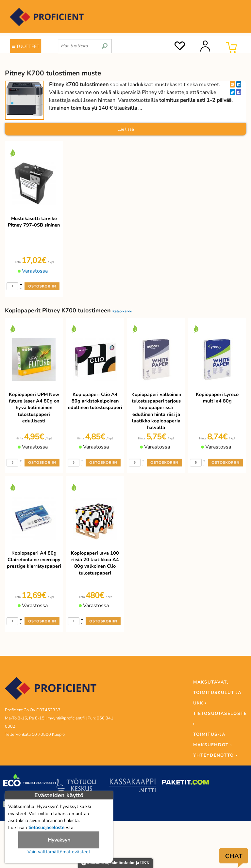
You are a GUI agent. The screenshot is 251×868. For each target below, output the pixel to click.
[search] (105, 43)
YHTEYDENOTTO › (215, 755)
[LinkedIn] (239, 84)
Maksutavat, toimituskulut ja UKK (116, 863)
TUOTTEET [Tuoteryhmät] (26, 46)
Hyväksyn (59, 840)
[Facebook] (239, 92)
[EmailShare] (232, 84)
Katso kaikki (122, 311)
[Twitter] (232, 92)
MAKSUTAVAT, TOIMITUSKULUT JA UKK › (217, 693)
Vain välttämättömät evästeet (59, 852)
